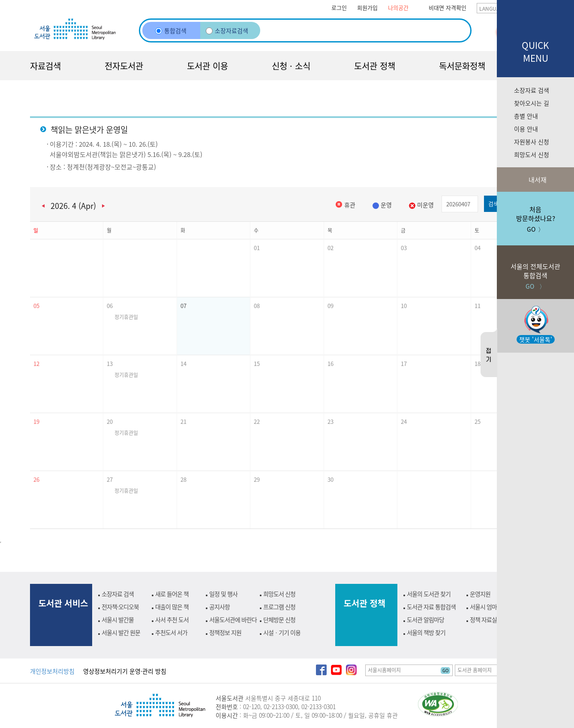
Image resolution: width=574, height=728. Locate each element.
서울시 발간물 (118, 619)
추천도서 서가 (171, 632)
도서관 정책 (375, 66)
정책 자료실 (483, 619)
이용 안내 (526, 129)
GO (445, 670)
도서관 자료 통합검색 (431, 607)
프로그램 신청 (279, 607)
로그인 (339, 8)
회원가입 (367, 8)
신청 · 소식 (291, 66)
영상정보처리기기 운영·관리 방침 (125, 671)
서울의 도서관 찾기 (429, 594)
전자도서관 (124, 66)
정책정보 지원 (225, 632)
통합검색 (171, 30)
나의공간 (398, 8)
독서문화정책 (462, 66)
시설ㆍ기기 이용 (282, 632)
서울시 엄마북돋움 (491, 607)
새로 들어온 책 (172, 594)
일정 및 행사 (223, 594)
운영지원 (480, 594)
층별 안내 (526, 116)
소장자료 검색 (532, 90)
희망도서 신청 (532, 154)
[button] (67, 268)
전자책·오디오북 (120, 607)
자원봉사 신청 (532, 142)
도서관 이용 (207, 66)
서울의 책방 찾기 (426, 632)
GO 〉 (535, 268)
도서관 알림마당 (425, 619)
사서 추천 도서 (172, 619)
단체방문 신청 (279, 619)
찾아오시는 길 (532, 103)
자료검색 (45, 66)
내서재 (537, 180)
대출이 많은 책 (172, 607)
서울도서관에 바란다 (233, 619)
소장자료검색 (227, 30)
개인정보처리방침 (52, 671)
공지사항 (219, 607)
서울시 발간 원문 (121, 632)
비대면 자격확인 (448, 8)
